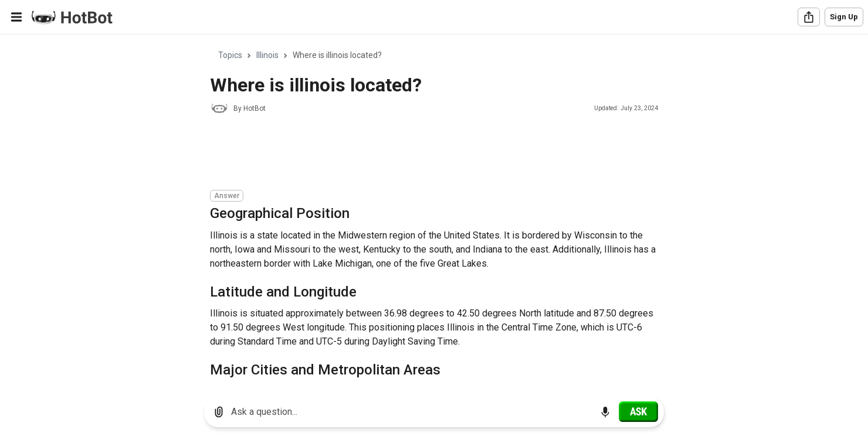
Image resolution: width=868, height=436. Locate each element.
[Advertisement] (423, 154)
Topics (230, 55)
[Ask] (638, 411)
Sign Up (844, 17)
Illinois (267, 55)
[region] (434, 211)
